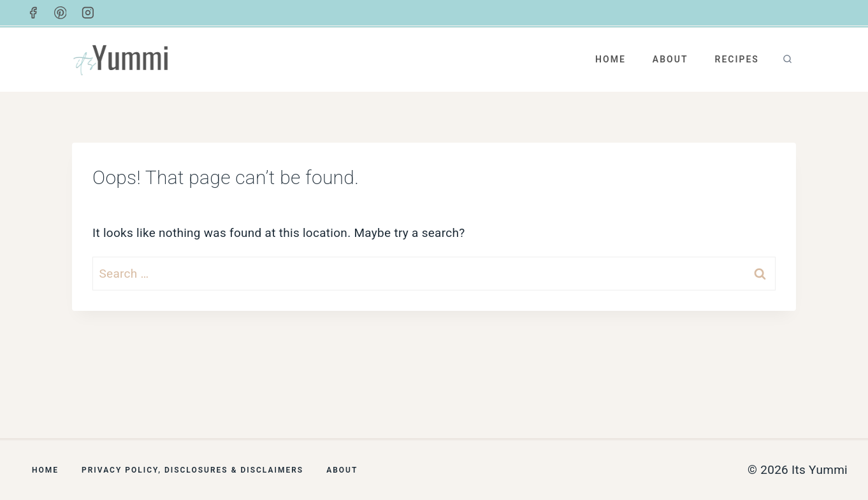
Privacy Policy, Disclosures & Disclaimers (192, 470)
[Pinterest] (61, 13)
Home (611, 59)
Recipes (736, 59)
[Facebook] (33, 13)
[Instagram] (88, 13)
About (670, 59)
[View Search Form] (787, 60)
